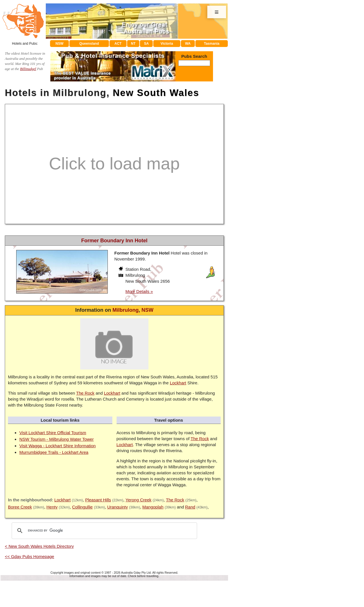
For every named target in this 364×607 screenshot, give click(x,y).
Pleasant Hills (98, 500)
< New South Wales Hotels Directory (39, 546)
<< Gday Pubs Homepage (29, 556)
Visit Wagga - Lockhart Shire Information (57, 446)
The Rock (85, 393)
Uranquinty (118, 507)
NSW (59, 44)
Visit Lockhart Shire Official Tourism (53, 433)
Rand (190, 507)
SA (147, 44)
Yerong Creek (138, 500)
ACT (118, 44)
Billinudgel (28, 69)
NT (133, 44)
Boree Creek (20, 507)
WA (188, 44)
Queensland (89, 44)
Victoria (167, 44)
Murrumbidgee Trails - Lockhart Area (54, 452)
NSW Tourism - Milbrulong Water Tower (56, 439)
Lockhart (178, 383)
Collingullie (82, 507)
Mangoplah (153, 507)
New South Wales (156, 93)
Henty (52, 507)
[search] (104, 531)
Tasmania (212, 44)
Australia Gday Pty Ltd (136, 573)
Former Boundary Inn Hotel (114, 241)
